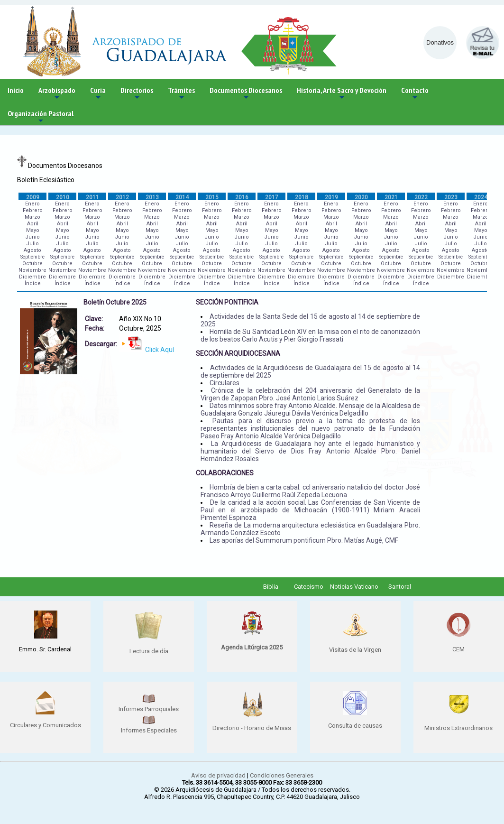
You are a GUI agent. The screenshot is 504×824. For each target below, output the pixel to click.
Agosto (32, 250)
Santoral (400, 587)
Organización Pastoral (41, 117)
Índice (33, 283)
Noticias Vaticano (354, 587)
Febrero (33, 210)
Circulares (225, 383)
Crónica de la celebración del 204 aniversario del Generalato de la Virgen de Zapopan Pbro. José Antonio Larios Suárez (310, 394)
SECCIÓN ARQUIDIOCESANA (238, 353)
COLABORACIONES (225, 473)
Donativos (440, 42)
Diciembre (32, 277)
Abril (33, 224)
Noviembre (32, 270)
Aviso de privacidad (218, 775)
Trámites (181, 94)
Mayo (33, 230)
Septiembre (32, 257)
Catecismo (309, 587)
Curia (98, 94)
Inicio (16, 90)
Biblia (271, 587)
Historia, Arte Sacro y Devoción (342, 94)
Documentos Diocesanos (246, 94)
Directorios (137, 94)
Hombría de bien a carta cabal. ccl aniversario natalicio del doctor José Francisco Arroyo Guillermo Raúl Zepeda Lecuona (310, 491)
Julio (32, 244)
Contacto (415, 94)
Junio (32, 237)
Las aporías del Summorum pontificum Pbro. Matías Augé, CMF (304, 540)
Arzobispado (57, 94)
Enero (32, 204)
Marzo (32, 217)
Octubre (32, 264)
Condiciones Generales (282, 775)
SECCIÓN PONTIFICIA (227, 302)
